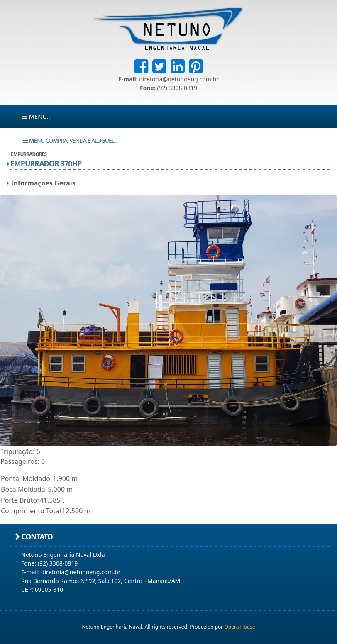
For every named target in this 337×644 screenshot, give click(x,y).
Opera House (239, 627)
